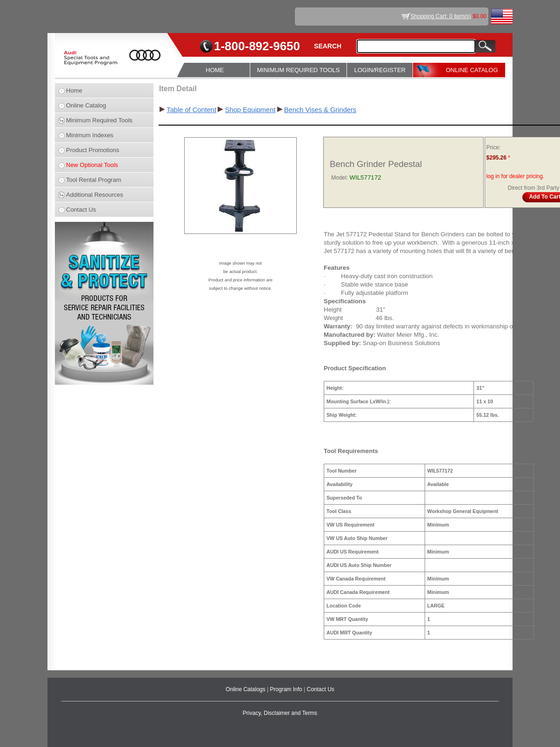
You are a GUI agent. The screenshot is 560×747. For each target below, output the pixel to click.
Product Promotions (93, 150)
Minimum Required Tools (99, 120)
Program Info (287, 689)
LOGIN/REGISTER (380, 70)
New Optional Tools (92, 165)
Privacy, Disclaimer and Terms (280, 713)
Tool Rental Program (94, 180)
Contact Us (81, 210)
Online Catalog (86, 105)
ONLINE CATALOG (472, 70)
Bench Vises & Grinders (320, 110)
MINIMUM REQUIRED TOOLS (299, 70)
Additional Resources (95, 195)
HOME (215, 70)
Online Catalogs (246, 689)
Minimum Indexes (90, 135)
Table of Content (191, 110)
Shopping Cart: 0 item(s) (441, 16)
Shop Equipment (250, 110)
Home (74, 90)
